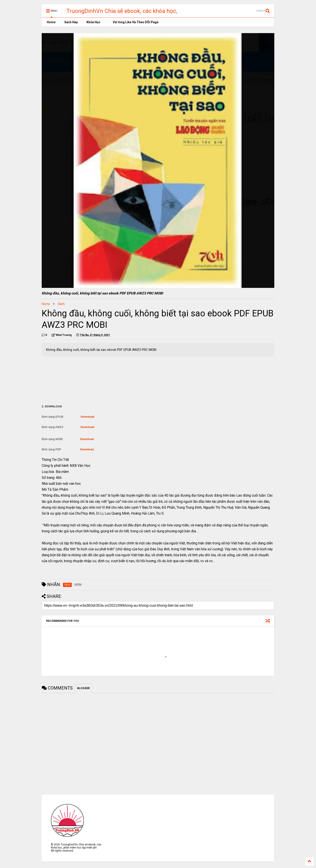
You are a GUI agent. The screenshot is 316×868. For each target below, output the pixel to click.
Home (51, 22)
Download (88, 417)
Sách (61, 304)
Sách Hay (71, 22)
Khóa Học (93, 22)
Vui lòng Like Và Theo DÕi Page (134, 22)
